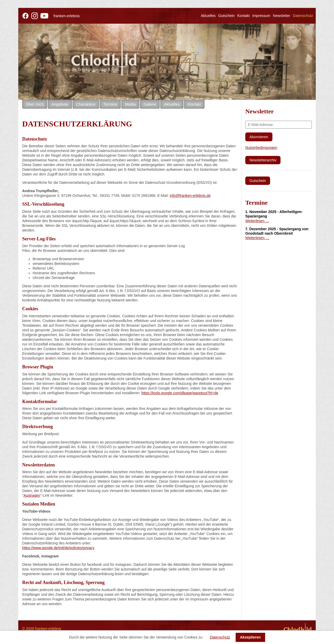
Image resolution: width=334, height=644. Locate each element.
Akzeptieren (250, 637)
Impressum (261, 16)
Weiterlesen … (257, 221)
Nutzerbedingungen (261, 148)
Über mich (35, 104)
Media (130, 104)
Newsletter (282, 16)
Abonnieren (259, 137)
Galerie (150, 104)
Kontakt (243, 16)
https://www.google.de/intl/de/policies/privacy (58, 548)
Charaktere (86, 104)
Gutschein (226, 16)
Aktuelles (208, 16)
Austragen (32, 495)
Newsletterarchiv (263, 160)
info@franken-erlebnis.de (190, 196)
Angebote (60, 104)
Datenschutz (220, 637)
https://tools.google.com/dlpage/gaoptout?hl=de (180, 393)
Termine (110, 104)
